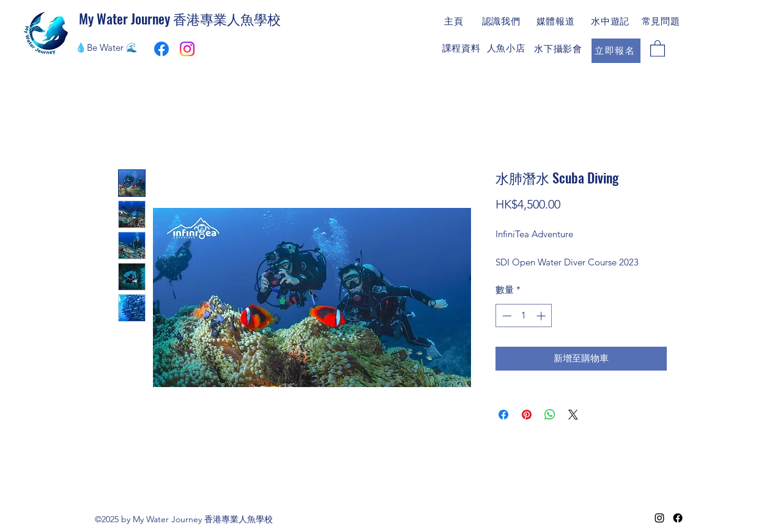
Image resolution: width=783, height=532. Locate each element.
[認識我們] (502, 21)
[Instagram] (187, 49)
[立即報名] (616, 51)
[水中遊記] (611, 21)
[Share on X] (573, 415)
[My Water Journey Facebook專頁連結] (161, 49)
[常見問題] (662, 21)
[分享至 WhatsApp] (550, 415)
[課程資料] (462, 48)
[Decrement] (506, 316)
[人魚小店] (507, 48)
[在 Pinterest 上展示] (527, 415)
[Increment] (542, 316)
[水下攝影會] (559, 49)
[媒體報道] (557, 21)
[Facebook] (678, 518)
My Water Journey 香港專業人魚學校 (180, 18)
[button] (658, 48)
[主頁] (455, 21)
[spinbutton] (524, 316)
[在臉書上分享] (503, 415)
